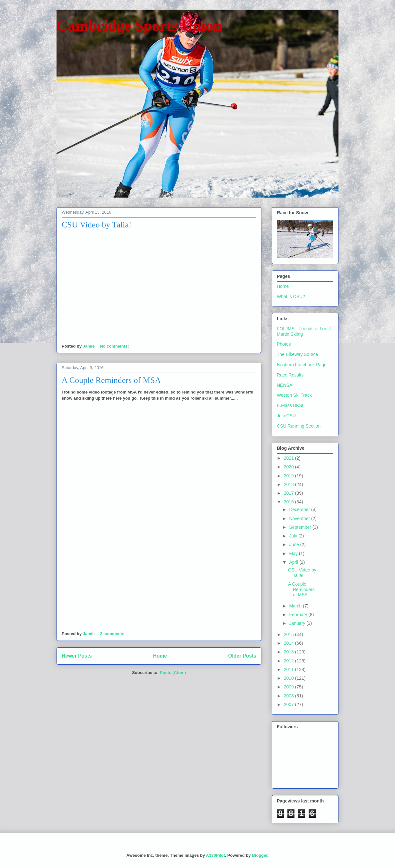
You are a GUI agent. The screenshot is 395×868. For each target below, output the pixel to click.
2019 (290, 476)
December (300, 509)
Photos (284, 344)
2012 (290, 661)
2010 (290, 678)
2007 (290, 704)
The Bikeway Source (297, 354)
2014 (290, 643)
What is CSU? (291, 297)
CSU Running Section (299, 426)
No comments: (115, 346)
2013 (290, 652)
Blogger (259, 855)
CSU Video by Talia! (97, 225)
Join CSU (286, 416)
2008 (290, 696)
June (294, 545)
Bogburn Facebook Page (302, 365)
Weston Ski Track (294, 395)
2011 (290, 669)
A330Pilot (215, 855)
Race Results (290, 375)
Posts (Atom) (173, 673)
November (300, 518)
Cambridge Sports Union (139, 26)
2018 (290, 484)
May (294, 554)
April (294, 562)
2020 (290, 467)
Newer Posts (77, 656)
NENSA (285, 385)
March (296, 606)
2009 (290, 687)
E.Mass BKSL (291, 405)
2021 (290, 458)
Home (160, 656)
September (301, 527)
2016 (290, 502)
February (299, 615)
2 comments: (113, 634)
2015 (290, 634)
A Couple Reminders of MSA (111, 380)
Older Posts (242, 656)
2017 (290, 493)
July (294, 536)
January (298, 623)
